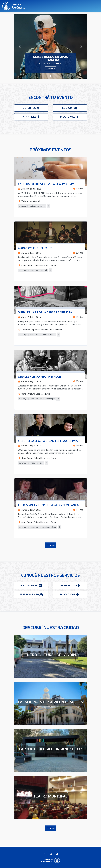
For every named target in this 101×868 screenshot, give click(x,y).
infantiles (31, 117)
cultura (70, 108)
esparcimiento (31, 595)
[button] (20, 47)
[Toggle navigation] (97, 6)
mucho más (70, 117)
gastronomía (70, 586)
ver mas (51, 545)
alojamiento (31, 586)
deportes (31, 108)
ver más (51, 69)
